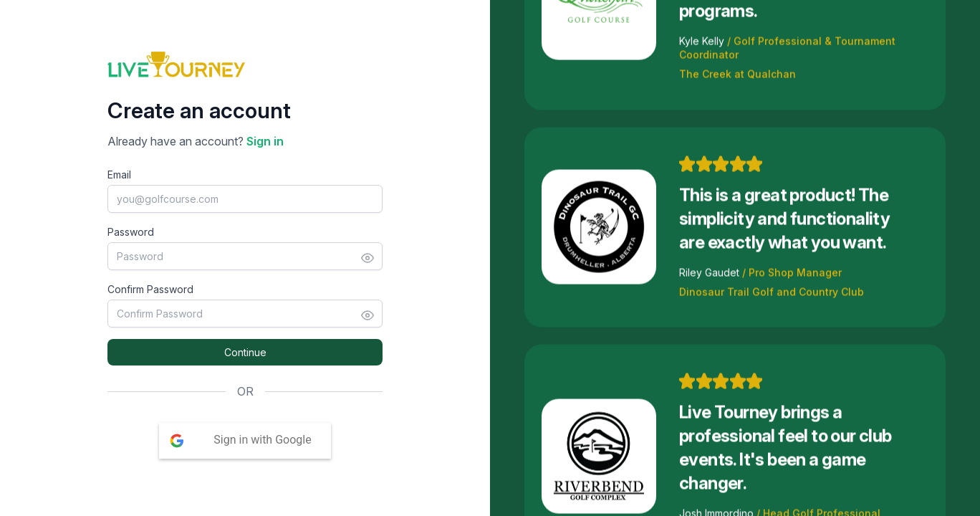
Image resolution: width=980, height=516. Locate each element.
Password (131, 232)
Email (119, 175)
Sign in (265, 141)
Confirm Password (150, 289)
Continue (245, 352)
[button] (245, 441)
